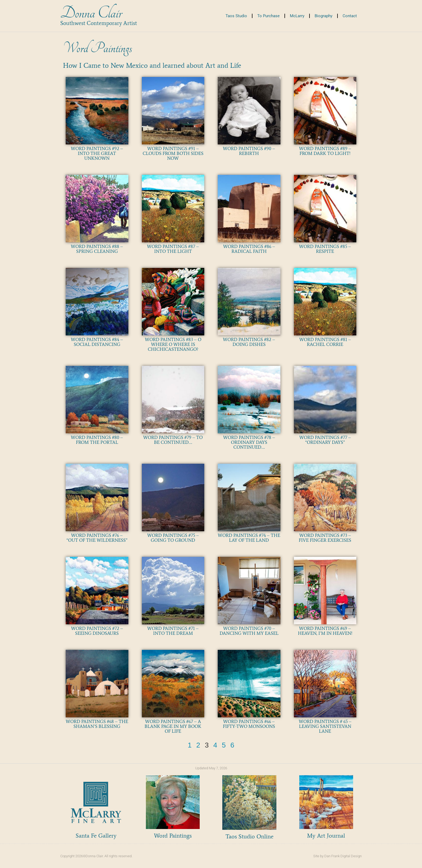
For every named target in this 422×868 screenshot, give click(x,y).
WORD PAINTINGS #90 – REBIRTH (249, 151)
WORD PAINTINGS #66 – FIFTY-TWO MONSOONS (249, 724)
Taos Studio (236, 16)
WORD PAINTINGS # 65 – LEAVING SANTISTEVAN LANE (325, 726)
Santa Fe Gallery (96, 836)
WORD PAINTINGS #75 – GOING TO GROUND (173, 538)
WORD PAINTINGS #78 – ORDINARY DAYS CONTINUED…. (249, 442)
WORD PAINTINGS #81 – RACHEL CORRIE (325, 342)
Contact (350, 16)
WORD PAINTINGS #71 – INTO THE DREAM (173, 631)
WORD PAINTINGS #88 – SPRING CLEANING (97, 249)
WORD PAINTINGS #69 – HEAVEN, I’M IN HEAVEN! (325, 631)
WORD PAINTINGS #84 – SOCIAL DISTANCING (97, 342)
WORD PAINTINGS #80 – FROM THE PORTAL (97, 440)
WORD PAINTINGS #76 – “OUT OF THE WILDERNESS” (97, 538)
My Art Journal (326, 836)
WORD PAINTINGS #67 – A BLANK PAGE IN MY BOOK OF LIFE (173, 726)
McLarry (297, 16)
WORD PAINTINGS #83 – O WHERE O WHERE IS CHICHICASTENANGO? (173, 344)
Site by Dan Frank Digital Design (337, 856)
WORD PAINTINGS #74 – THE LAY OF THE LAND (249, 538)
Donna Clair (91, 13)
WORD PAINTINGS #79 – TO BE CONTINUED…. (173, 440)
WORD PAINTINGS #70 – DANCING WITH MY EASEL (249, 631)
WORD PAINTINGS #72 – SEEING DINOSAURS (97, 631)
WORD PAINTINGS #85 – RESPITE (325, 249)
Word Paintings (173, 836)
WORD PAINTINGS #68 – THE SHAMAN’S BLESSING (97, 724)
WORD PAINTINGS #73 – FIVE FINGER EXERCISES (325, 538)
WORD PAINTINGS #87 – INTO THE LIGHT (173, 249)
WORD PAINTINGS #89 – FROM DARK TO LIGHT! (325, 151)
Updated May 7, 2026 (211, 768)
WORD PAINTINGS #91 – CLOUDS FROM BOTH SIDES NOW (173, 153)
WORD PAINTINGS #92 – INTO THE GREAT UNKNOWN (97, 153)
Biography (323, 16)
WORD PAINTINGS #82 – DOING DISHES (249, 342)
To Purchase (268, 16)
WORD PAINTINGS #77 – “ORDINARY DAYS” (325, 440)
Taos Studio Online (249, 836)
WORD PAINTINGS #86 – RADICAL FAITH (249, 249)
